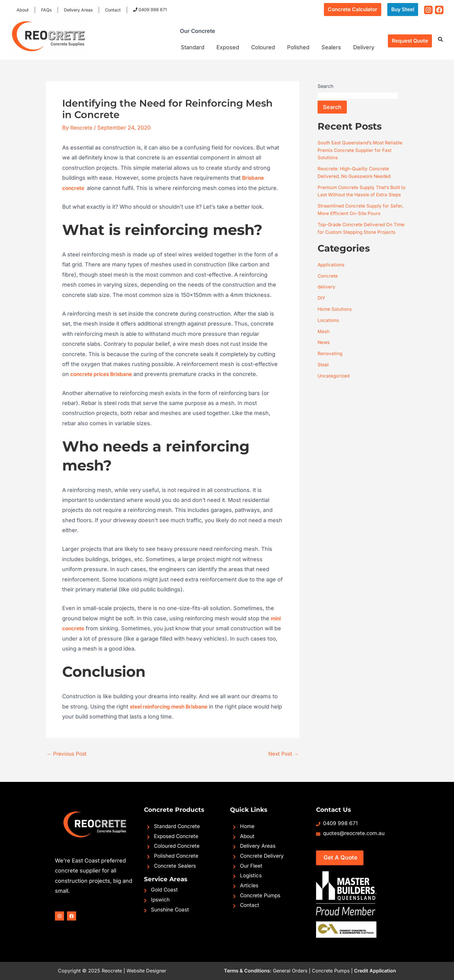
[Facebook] (439, 10)
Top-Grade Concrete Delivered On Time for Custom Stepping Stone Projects (357, 237)
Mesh (324, 342)
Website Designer (146, 971)
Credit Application (375, 971)
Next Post (283, 754)
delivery (327, 298)
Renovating (330, 364)
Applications (332, 277)
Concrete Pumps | (332, 971)
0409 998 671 (136, 10)
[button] (353, 10)
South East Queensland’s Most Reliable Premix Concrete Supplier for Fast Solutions (361, 150)
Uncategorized (334, 385)
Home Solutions (336, 320)
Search (325, 86)
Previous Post (68, 754)
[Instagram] (428, 10)
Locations (329, 331)
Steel (323, 374)
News (324, 353)
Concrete (328, 288)
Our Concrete (203, 34)
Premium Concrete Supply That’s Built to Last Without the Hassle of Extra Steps (360, 193)
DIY (322, 309)
